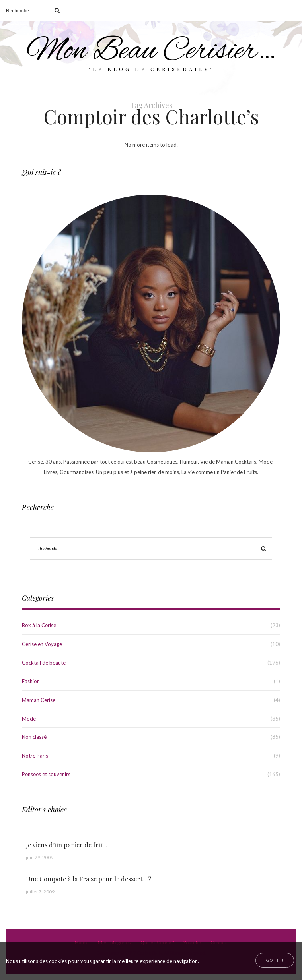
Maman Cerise (39, 700)
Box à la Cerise (39, 625)
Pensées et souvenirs (46, 774)
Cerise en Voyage (42, 644)
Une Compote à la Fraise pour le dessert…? (89, 879)
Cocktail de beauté (44, 663)
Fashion (31, 681)
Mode (29, 719)
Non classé (34, 737)
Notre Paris (35, 756)
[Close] (275, 960)
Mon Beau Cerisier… (151, 51)
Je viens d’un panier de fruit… (69, 845)
